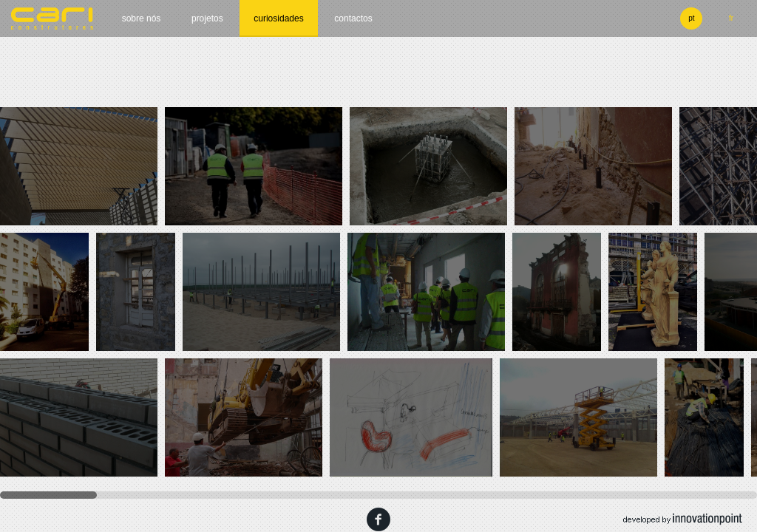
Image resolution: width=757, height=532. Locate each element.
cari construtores (52, 18)
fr (731, 18)
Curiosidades (278, 18)
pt (691, 18)
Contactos (353, 18)
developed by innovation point (683, 519)
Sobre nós (142, 18)
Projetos (207, 18)
